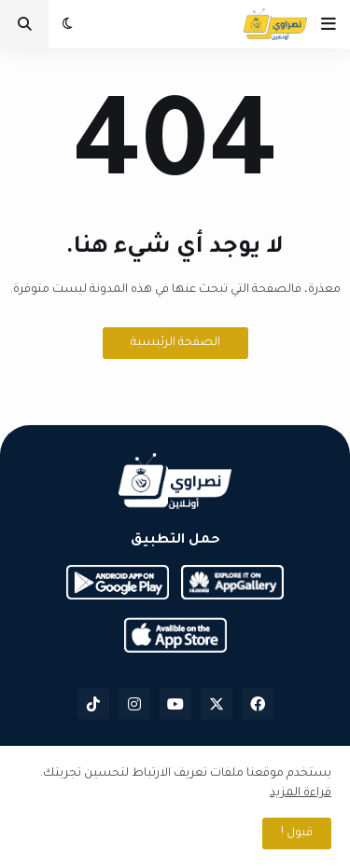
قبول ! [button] (297, 834)
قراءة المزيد (301, 793)
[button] (329, 24)
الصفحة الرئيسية (175, 343)
